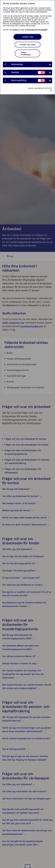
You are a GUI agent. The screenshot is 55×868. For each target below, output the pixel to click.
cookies (15, 30)
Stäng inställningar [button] (26, 53)
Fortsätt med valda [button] (28, 45)
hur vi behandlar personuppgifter (35, 30)
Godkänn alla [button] (28, 37)
